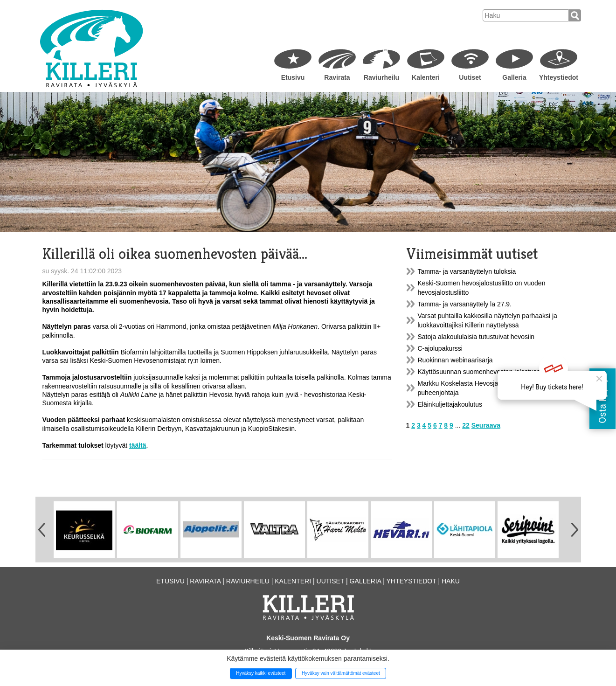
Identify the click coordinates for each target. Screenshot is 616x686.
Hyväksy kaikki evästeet (261, 673)
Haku (451, 581)
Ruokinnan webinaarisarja (455, 360)
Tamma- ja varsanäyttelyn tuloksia (467, 271)
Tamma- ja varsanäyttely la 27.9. (465, 304)
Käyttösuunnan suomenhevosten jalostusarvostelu (491, 372)
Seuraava (486, 425)
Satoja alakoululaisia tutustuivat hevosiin (476, 337)
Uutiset (470, 77)
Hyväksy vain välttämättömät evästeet (341, 673)
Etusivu (293, 77)
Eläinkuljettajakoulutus (450, 404)
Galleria (514, 77)
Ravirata (337, 77)
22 (466, 425)
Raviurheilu (381, 77)
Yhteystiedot (559, 77)
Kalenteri (426, 77)
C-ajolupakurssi (440, 348)
